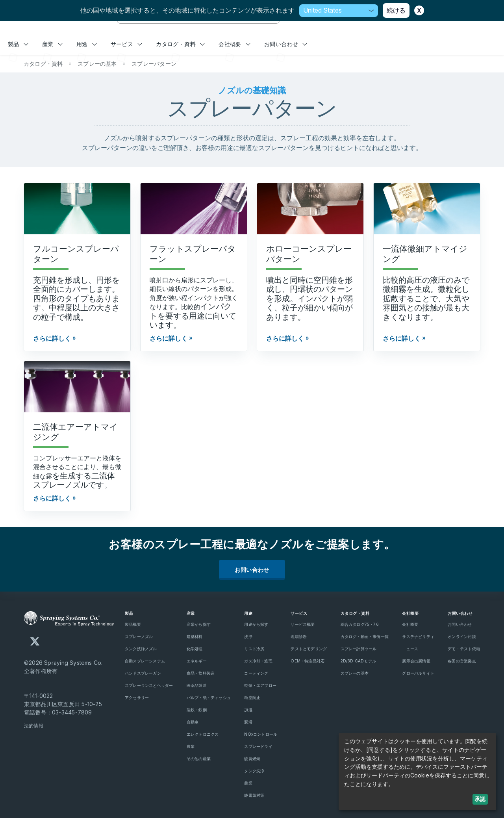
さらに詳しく (52, 338)
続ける (396, 10)
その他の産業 (199, 759)
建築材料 (195, 636)
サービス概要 (303, 624)
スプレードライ (258, 746)
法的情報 (34, 726)
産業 (52, 44)
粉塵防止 (252, 697)
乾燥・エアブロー (260, 685)
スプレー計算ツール (359, 649)
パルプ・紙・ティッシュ (209, 697)
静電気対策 (254, 795)
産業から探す (199, 624)
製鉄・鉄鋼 (197, 710)
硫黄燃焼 (252, 759)
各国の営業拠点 (462, 661)
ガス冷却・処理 (258, 661)
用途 (87, 44)
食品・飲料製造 (201, 673)
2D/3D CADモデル (359, 661)
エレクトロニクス (203, 734)
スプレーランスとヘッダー (149, 685)
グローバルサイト (418, 673)
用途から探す (256, 624)
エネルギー (197, 661)
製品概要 (133, 624)
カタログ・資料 (180, 44)
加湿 (248, 710)
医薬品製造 (197, 685)
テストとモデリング (309, 649)
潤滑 (248, 722)
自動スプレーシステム (145, 661)
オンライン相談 (462, 636)
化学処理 (195, 649)
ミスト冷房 (254, 649)
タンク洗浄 (254, 771)
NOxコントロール (261, 734)
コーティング (256, 673)
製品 (18, 44)
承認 (480, 799)
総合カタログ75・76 (360, 624)
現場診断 (299, 636)
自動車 (193, 722)
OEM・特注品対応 (308, 661)
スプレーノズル (139, 636)
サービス (126, 44)
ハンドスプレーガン (143, 673)
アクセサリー (137, 697)
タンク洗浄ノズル (141, 649)
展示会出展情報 (416, 661)
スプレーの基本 (355, 673)
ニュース (410, 649)
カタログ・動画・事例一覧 (365, 636)
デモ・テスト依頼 (464, 649)
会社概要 (234, 44)
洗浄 (248, 636)
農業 (191, 746)
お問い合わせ (286, 44)
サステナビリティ (418, 636)
